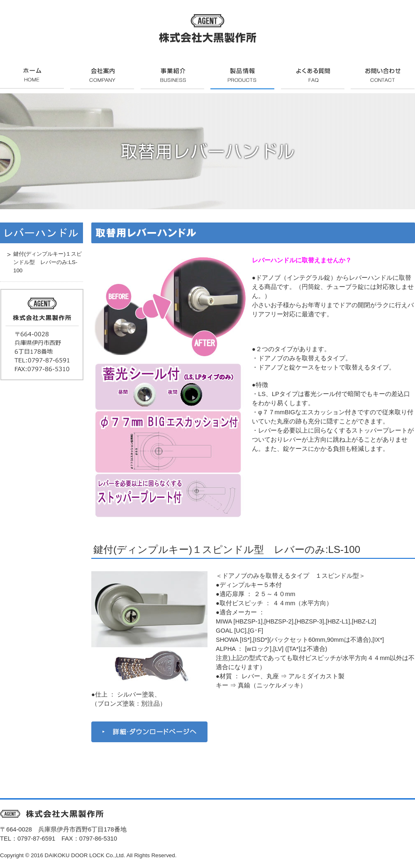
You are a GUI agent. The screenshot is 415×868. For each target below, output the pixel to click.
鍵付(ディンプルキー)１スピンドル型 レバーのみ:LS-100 (227, 549)
